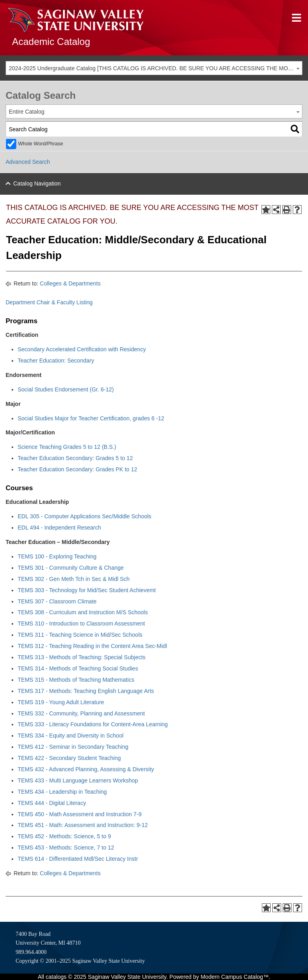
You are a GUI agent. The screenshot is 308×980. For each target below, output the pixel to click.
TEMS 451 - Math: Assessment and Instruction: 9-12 (83, 825)
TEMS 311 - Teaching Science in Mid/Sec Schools (80, 635)
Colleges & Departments (70, 283)
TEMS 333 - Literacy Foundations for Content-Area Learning (93, 724)
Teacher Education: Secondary (56, 361)
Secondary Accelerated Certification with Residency (82, 349)
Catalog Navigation (37, 183)
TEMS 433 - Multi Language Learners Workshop (78, 780)
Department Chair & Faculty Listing (49, 302)
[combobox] (154, 68)
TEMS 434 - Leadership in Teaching (62, 792)
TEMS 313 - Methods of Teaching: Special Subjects (82, 657)
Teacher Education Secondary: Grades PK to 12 (77, 469)
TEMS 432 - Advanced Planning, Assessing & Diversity (86, 769)
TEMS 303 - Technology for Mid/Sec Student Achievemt (87, 590)
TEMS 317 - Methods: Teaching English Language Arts (86, 691)
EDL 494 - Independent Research (59, 528)
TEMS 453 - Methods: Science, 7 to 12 (66, 848)
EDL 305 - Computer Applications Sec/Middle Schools (84, 516)
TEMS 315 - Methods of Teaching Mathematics (76, 680)
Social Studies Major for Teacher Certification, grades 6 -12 (91, 418)
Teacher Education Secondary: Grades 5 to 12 (75, 458)
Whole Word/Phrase (41, 144)
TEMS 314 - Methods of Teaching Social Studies (78, 668)
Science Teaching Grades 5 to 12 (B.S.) (67, 447)
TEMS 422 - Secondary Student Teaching (69, 758)
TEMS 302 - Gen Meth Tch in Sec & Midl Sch (74, 579)
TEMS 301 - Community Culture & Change (71, 568)
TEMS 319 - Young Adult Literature (61, 702)
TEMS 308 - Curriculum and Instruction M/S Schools (83, 612)
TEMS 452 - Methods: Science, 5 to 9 (64, 836)
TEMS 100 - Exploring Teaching (57, 556)
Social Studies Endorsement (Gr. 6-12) (66, 389)
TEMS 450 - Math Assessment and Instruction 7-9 (80, 814)
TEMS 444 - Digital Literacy (52, 803)
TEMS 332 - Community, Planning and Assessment (81, 713)
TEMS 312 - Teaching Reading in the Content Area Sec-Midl (92, 646)
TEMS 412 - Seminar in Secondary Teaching (73, 747)
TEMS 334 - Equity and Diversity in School (71, 736)
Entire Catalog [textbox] (27, 112)
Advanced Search (28, 162)
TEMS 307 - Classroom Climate (57, 601)
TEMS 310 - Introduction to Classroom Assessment (81, 623)
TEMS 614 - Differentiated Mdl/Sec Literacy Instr (78, 859)
